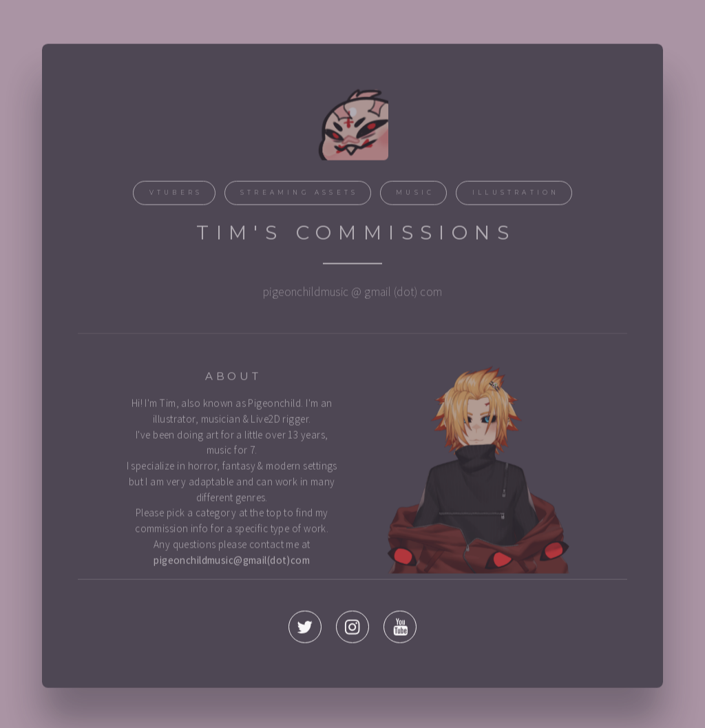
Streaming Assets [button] (299, 194)
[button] (305, 629)
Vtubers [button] (176, 194)
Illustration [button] (516, 194)
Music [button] (415, 194)
